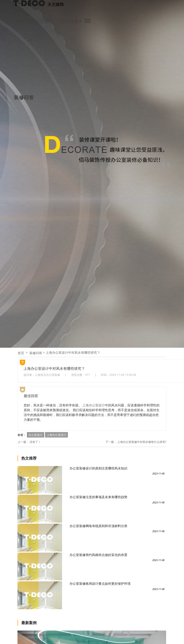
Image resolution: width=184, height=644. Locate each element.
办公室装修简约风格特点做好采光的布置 (98, 555)
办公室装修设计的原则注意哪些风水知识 (98, 468)
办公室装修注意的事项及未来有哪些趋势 (98, 497)
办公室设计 (36, 435)
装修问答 (36, 353)
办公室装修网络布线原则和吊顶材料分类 (98, 526)
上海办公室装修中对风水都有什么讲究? (142, 442)
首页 (21, 353)
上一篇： (23, 442)
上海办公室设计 (94, 405)
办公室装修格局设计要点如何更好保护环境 (100, 584)
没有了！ (35, 442)
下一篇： (111, 442)
